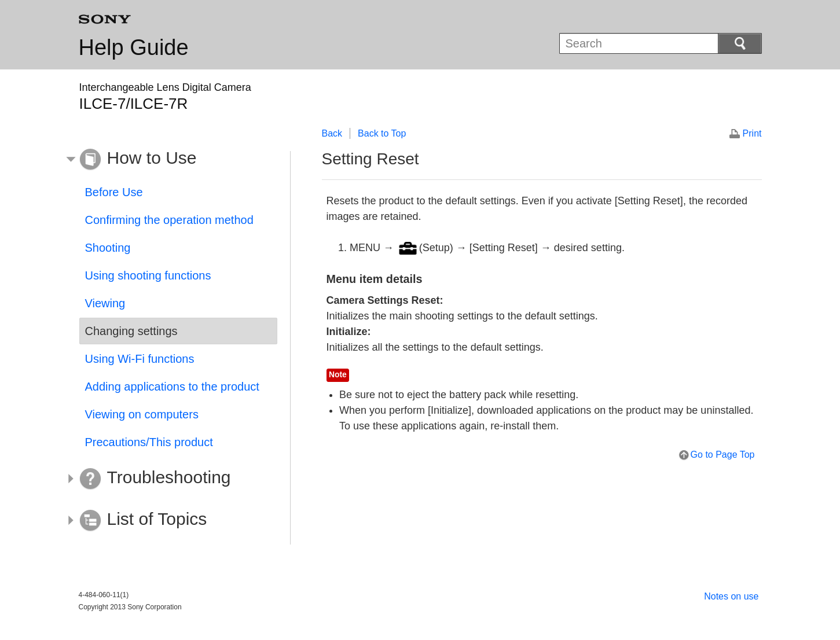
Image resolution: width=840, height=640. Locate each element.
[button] (170, 160)
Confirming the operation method (169, 220)
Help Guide (134, 47)
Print (752, 133)
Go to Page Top (723, 455)
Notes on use (731, 596)
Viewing (105, 303)
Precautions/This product (149, 442)
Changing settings (131, 331)
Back (332, 133)
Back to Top (382, 133)
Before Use (114, 192)
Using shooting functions (148, 275)
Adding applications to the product (172, 387)
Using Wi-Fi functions (140, 359)
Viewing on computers (142, 414)
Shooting (108, 248)
